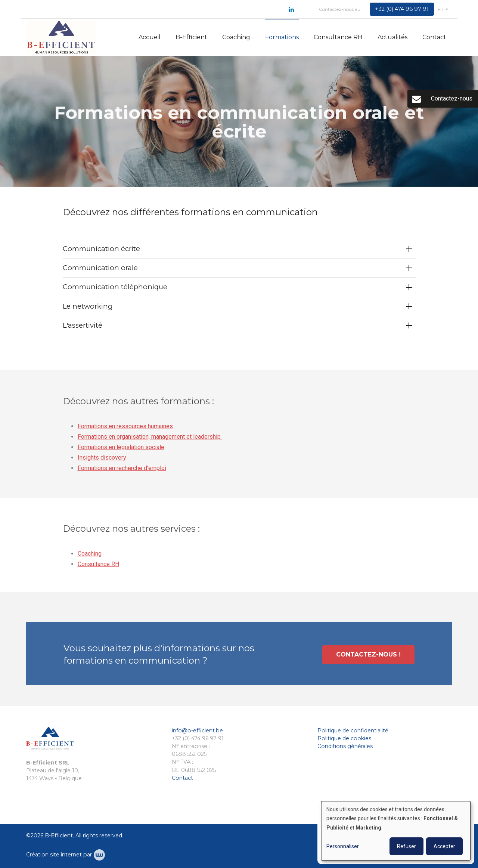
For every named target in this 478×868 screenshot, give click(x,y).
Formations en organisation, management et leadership (150, 439)
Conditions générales (345, 746)
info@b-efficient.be (197, 730)
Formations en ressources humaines (125, 428)
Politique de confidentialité (353, 730)
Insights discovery (102, 460)
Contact (434, 37)
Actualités (392, 37)
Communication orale (100, 268)
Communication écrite (101, 249)
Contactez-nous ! (368, 656)
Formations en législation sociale (121, 449)
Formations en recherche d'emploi (122, 470)
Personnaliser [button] (343, 846)
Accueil (150, 37)
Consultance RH (338, 37)
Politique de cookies (344, 738)
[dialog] (396, 831)
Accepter (444, 846)
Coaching (236, 37)
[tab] (239, 249)
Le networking (88, 306)
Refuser (406, 846)
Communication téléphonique (115, 287)
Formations (282, 37)
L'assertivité (83, 326)
